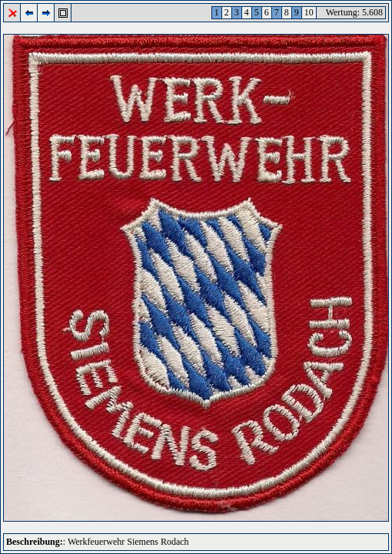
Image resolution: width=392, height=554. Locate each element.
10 (309, 12)
